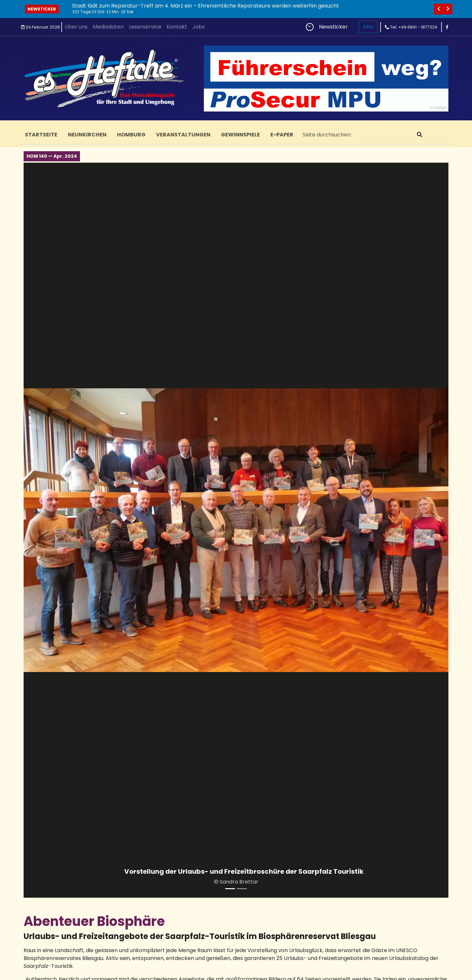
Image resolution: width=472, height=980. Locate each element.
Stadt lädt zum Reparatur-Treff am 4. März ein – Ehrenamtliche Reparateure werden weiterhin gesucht (206, 6)
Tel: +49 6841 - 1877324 (411, 27)
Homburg (131, 135)
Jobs (199, 27)
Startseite (41, 135)
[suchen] (420, 135)
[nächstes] (448, 9)
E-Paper (282, 135)
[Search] (354, 135)
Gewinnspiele (240, 135)
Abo (368, 27)
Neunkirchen (87, 135)
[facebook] (447, 27)
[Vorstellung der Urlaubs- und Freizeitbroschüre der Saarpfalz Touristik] (230, 889)
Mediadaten (108, 27)
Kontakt (177, 27)
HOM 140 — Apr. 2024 (52, 156)
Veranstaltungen (183, 135)
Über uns (76, 27)
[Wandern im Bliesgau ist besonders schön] (242, 889)
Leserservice (145, 27)
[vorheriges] (439, 9)
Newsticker (42, 9)
